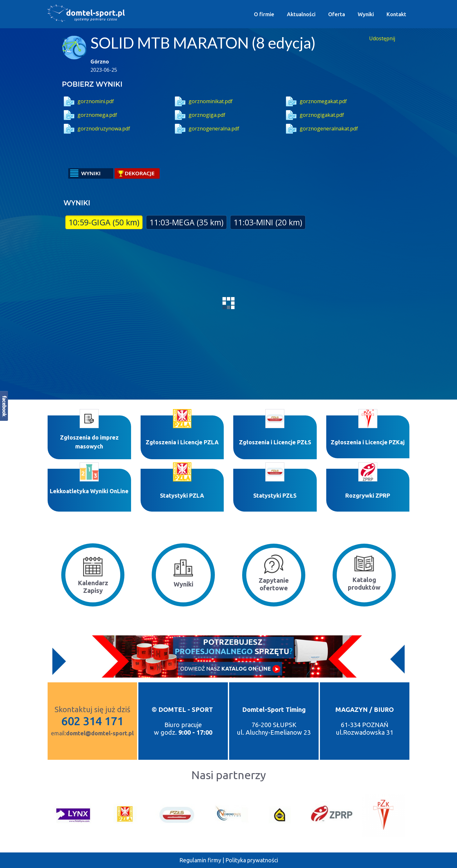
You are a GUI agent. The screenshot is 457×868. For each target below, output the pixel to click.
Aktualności (301, 14)
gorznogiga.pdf (199, 115)
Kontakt (396, 14)
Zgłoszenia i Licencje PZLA (182, 442)
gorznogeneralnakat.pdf (321, 129)
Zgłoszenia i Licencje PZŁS (275, 442)
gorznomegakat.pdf (315, 101)
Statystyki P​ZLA (182, 495)
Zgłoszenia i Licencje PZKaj (368, 442)
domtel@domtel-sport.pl (100, 733)
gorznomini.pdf (88, 101)
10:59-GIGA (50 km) (104, 222)
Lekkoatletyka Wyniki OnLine (89, 491)
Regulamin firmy (200, 860)
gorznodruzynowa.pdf (96, 129)
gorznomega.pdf (89, 115)
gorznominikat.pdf (203, 101)
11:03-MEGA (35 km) (186, 222)
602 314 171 (92, 721)
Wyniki (366, 14)
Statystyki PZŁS (275, 495)
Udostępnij (382, 38)
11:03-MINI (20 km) (268, 222)
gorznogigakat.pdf (314, 115)
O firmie (264, 14)
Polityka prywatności (252, 860)
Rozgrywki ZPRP (368, 495)
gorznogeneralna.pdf (206, 129)
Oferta (337, 14)
